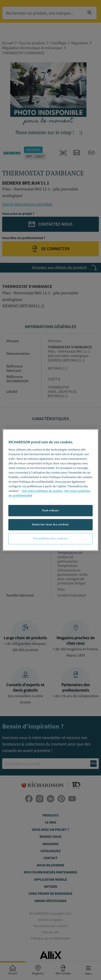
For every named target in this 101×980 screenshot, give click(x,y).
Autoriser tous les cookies (50, 525)
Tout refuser (51, 511)
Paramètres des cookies (50, 539)
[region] (50, 490)
